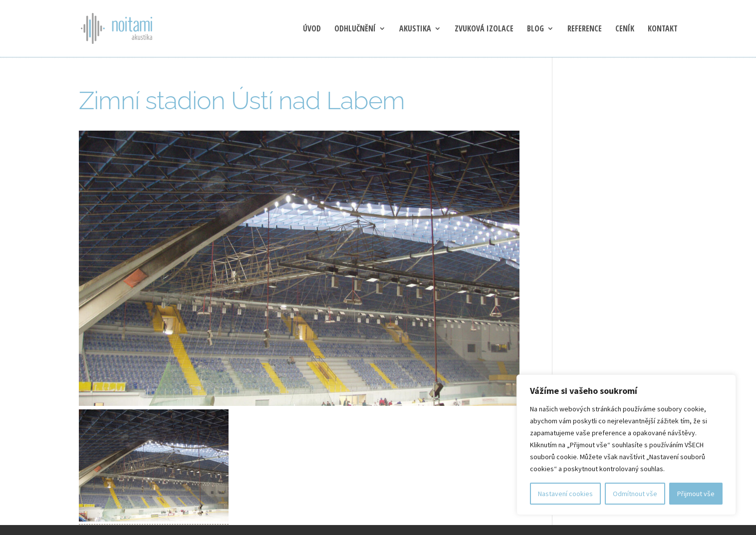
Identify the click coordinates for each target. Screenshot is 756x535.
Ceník (625, 29)
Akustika (415, 29)
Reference (585, 29)
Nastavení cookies (565, 494)
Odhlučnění (355, 29)
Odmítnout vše (635, 494)
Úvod (312, 29)
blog (535, 29)
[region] (626, 445)
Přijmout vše (696, 494)
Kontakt (663, 29)
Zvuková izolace (484, 29)
